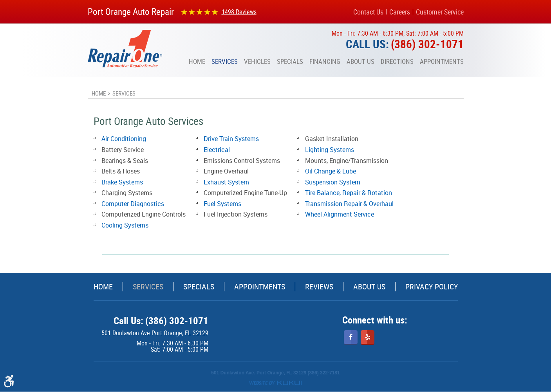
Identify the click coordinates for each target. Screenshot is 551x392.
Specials (290, 61)
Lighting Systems (330, 150)
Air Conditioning (124, 139)
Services (225, 61)
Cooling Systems (125, 225)
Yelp (368, 338)
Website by (275, 383)
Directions (397, 61)
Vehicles (257, 61)
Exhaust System (226, 182)
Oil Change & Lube (331, 171)
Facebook (351, 338)
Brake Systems (122, 182)
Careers (400, 12)
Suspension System (333, 182)
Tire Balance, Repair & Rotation (349, 193)
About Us (360, 61)
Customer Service (440, 12)
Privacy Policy (432, 287)
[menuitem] (197, 61)
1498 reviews (239, 12)
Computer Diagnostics (133, 204)
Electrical (217, 150)
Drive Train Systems (231, 139)
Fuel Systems (222, 204)
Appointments (442, 61)
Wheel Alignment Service (340, 214)
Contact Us (368, 12)
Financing (325, 61)
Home (197, 61)
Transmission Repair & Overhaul (349, 204)
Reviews (319, 287)
